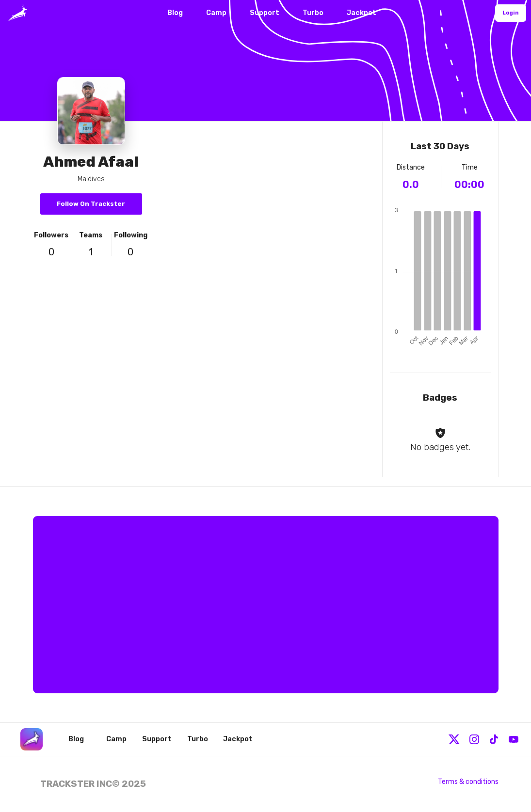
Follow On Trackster (91, 204)
